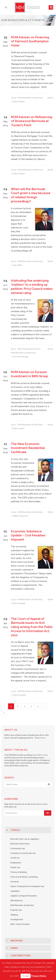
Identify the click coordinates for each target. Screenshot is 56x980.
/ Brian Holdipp (18, 603)
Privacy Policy (39, 976)
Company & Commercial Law (23, 853)
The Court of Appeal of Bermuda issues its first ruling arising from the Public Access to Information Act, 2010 (32, 627)
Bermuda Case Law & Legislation (25, 839)
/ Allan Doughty (18, 695)
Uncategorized (17, 919)
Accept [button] (26, 976)
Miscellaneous (16, 900)
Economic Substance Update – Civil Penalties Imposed (28, 535)
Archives (17, 941)
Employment (16, 863)
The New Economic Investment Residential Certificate (28, 448)
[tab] (28, 830)
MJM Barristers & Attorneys (31, 98)
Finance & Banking (18, 872)
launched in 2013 (40, 755)
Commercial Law (18, 848)
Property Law (16, 910)
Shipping (14, 915)
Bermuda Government (29, 349)
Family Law (15, 867)
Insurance (15, 882)
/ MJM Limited (18, 102)
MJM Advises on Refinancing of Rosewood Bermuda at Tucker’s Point (32, 121)
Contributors (20, 956)
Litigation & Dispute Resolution (24, 896)
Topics (15, 830)
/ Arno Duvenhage (20, 357)
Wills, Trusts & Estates (20, 924)
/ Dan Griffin (17, 265)
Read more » (40, 738)
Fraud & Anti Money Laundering (24, 877)
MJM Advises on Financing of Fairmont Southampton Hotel (30, 41)
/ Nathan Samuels (20, 516)
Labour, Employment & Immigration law (27, 886)
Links (14, 948)
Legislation (15, 891)
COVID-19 (15, 858)
